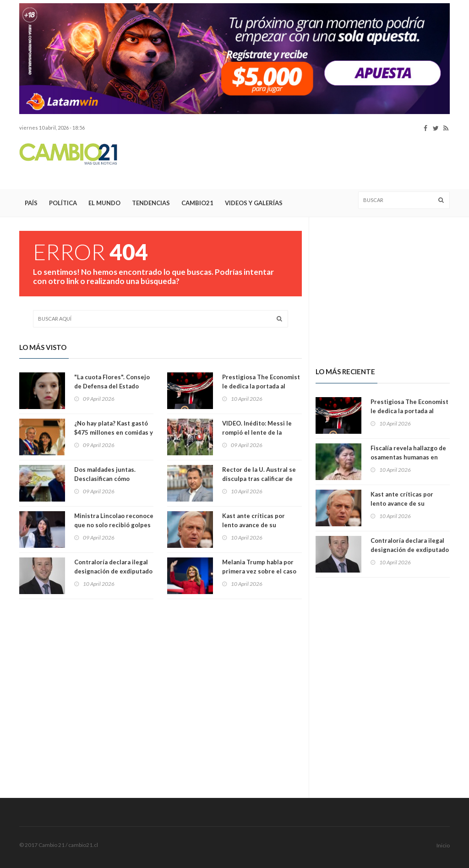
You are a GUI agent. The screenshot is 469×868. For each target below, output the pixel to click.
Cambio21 (197, 203)
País (31, 203)
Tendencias (151, 203)
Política (63, 203)
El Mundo (104, 203)
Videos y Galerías (254, 203)
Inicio (443, 845)
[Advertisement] (283, 161)
